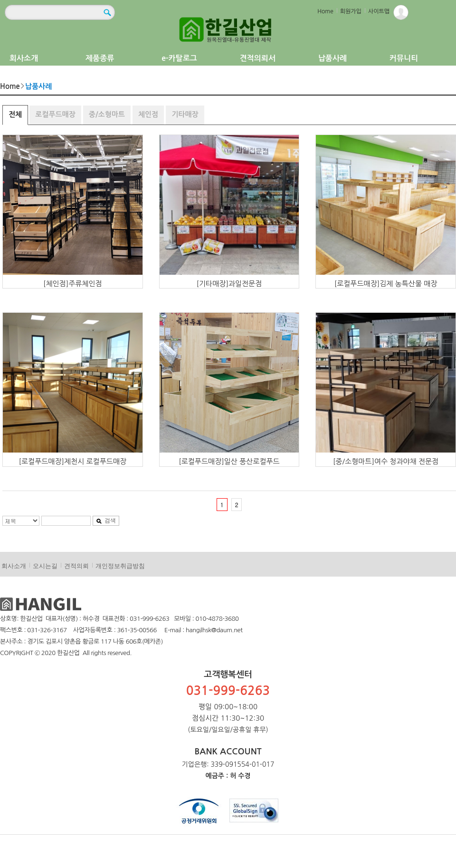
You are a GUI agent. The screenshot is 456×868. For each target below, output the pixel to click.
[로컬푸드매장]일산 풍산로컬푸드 (229, 461)
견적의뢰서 (258, 58)
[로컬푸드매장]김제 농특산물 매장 (386, 284)
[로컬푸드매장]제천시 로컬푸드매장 (73, 461)
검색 (106, 521)
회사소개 (24, 58)
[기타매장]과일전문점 (229, 284)
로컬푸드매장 (55, 114)
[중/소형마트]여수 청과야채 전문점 (386, 461)
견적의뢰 (76, 566)
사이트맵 (379, 11)
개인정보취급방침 (120, 566)
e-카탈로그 (179, 58)
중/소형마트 (107, 114)
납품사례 (332, 58)
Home (325, 11)
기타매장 (185, 114)
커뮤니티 (404, 58)
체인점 (148, 114)
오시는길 (45, 566)
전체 (15, 114)
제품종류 (100, 58)
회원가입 (351, 11)
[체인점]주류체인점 (73, 284)
